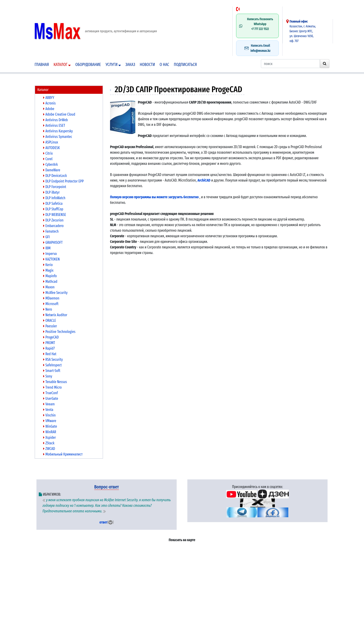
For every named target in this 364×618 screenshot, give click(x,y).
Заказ (130, 65)
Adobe (49, 109)
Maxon (49, 287)
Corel (48, 159)
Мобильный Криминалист (63, 454)
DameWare (52, 170)
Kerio (48, 265)
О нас (164, 65)
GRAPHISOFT (53, 242)
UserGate (51, 398)
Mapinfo (50, 276)
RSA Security (53, 359)
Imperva (50, 254)
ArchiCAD (204, 180)
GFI (46, 237)
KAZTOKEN (51, 259)
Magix (48, 270)
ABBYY (49, 98)
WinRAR (50, 432)
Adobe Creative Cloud (59, 114)
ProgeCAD (51, 337)
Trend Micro (52, 387)
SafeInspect (52, 365)
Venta (48, 410)
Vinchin (49, 415)
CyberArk (50, 164)
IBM (47, 248)
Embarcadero (53, 226)
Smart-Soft (52, 371)
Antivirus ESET (54, 125)
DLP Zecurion (53, 220)
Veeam (49, 404)
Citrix (48, 153)
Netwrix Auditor (55, 315)
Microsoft (51, 304)
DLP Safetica (53, 203)
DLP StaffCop (53, 209)
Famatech (51, 231)
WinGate (50, 426)
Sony (48, 376)
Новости (147, 65)
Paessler (50, 326)
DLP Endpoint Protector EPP (63, 181)
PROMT (49, 343)
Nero (48, 309)
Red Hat (50, 354)
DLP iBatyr (51, 192)
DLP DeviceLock (55, 176)
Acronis (49, 103)
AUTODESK (52, 148)
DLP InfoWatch (54, 198)
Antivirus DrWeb (55, 120)
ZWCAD (49, 449)
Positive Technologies (59, 332)
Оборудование (88, 65)
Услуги (113, 65)
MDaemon (51, 298)
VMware (50, 421)
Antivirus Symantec (58, 137)
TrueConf (50, 393)
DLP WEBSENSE (55, 215)
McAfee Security (55, 293)
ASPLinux (51, 142)
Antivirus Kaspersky (58, 131)
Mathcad (50, 281)
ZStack (49, 443)
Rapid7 (49, 348)
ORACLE (50, 320)
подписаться (185, 65)
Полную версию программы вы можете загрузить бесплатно (154, 197)
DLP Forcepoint (55, 187)
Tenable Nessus (55, 382)
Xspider (50, 437)
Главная (42, 65)
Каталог (62, 65)
